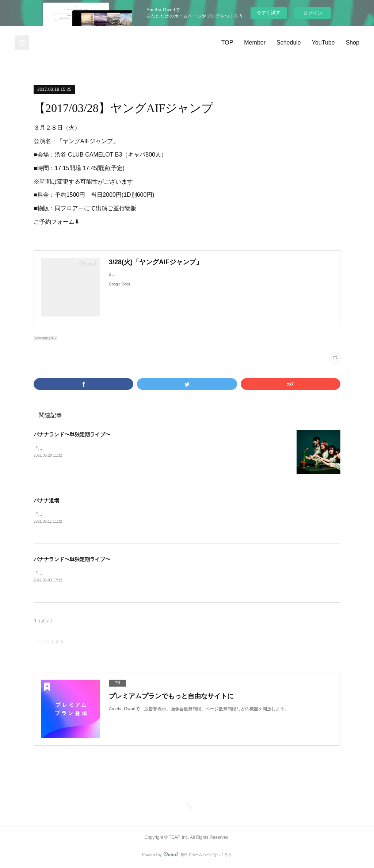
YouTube (323, 43)
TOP (227, 43)
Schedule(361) (45, 338)
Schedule (289, 43)
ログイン (313, 13)
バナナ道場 (46, 500)
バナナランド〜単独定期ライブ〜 (72, 434)
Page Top (187, 809)
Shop (353, 43)
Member (255, 43)
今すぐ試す (269, 13)
